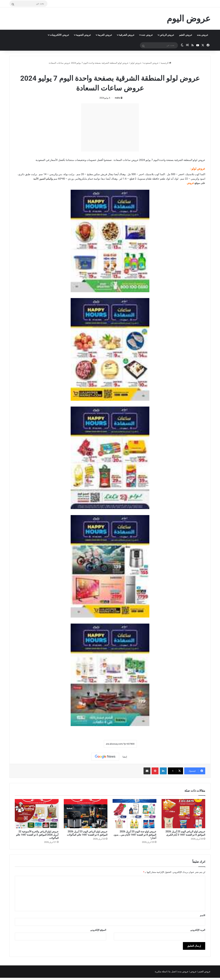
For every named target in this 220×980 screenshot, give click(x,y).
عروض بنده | (183, 972)
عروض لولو (136, 63)
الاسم (203, 915)
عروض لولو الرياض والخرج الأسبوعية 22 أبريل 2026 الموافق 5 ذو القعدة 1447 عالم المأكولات (37, 835)
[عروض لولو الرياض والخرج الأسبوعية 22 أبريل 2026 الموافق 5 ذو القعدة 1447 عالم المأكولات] (37, 814)
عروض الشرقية (127, 35)
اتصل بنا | (172, 972)
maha (117, 98)
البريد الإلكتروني (198, 930)
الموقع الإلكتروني (98, 930)
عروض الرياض (167, 35)
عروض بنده (203, 35)
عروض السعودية (151, 63)
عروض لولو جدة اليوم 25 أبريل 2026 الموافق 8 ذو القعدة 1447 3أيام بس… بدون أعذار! (135, 835)
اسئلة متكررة (161, 972)
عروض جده (147, 35)
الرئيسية (166, 63)
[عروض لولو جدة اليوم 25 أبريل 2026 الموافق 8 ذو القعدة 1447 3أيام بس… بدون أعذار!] (134, 814)
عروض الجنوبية (83, 35)
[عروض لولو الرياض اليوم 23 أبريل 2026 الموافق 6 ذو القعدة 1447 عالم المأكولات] (86, 814)
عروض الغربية (105, 35)
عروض (193, 972)
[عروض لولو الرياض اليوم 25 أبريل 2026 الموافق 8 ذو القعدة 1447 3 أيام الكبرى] (183, 814)
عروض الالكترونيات (59, 35)
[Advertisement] (110, 127)
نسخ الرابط (93, 744)
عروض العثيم (186, 35)
